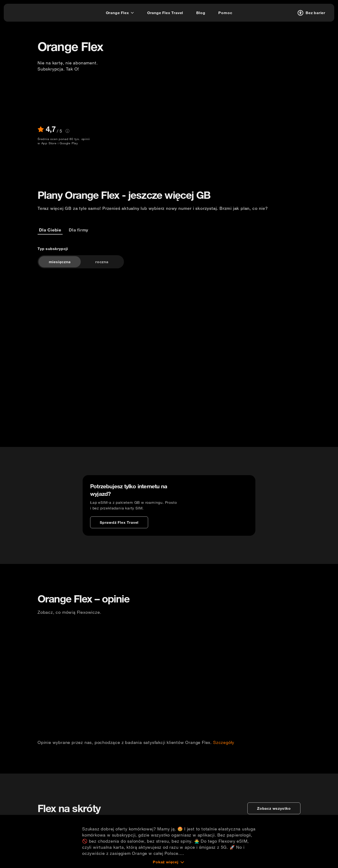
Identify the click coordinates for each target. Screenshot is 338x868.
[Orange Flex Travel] (165, 13)
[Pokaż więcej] (169, 862)
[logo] (22, 12)
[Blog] (201, 13)
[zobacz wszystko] (274, 808)
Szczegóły (224, 743)
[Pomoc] (225, 13)
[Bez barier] (311, 13)
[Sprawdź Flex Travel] (119, 522)
